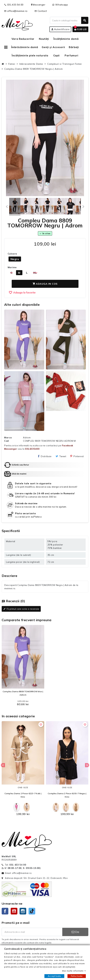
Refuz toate (77, 976)
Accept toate (54, 976)
